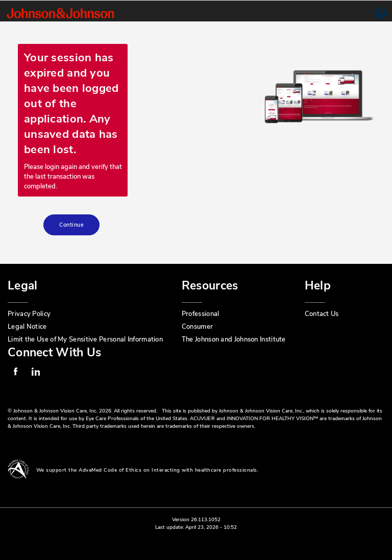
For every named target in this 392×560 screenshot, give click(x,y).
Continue (71, 225)
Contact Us (322, 314)
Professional (201, 314)
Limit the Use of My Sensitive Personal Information (85, 339)
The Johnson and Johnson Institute (234, 339)
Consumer (197, 327)
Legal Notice (27, 327)
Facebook (15, 372)
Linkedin (36, 372)
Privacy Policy (29, 314)
